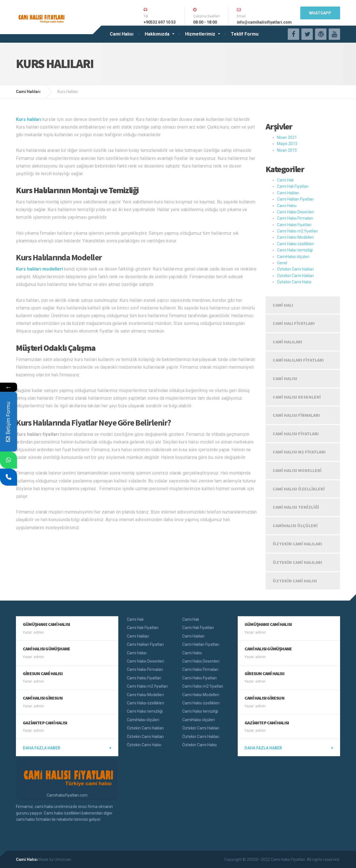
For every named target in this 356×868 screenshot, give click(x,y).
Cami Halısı (122, 34)
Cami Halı (285, 180)
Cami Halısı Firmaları (295, 218)
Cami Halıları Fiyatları (295, 199)
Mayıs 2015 (287, 144)
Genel (282, 263)
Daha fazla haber (42, 748)
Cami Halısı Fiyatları (294, 225)
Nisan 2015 (287, 150)
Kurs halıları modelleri (39, 269)
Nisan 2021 (287, 137)
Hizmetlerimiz (200, 34)
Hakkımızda (157, 34)
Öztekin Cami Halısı (294, 282)
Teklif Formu (245, 34)
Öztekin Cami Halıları (295, 269)
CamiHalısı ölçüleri (293, 257)
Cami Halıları (288, 193)
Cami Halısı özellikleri (296, 244)
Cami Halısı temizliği (295, 250)
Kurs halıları (29, 119)
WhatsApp (320, 13)
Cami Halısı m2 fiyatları (297, 231)
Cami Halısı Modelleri (295, 237)
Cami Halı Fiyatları (293, 186)
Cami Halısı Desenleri (296, 212)
